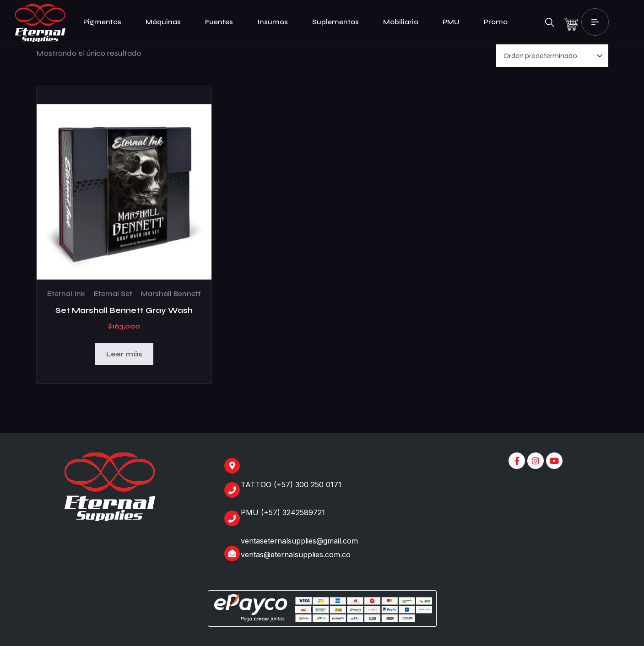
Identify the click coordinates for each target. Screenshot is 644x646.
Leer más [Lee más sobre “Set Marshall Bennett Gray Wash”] (124, 354)
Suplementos (339, 22)
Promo (496, 22)
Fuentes (223, 22)
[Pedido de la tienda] (552, 56)
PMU (455, 22)
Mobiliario (405, 22)
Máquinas (167, 22)
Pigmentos (106, 22)
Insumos (276, 22)
